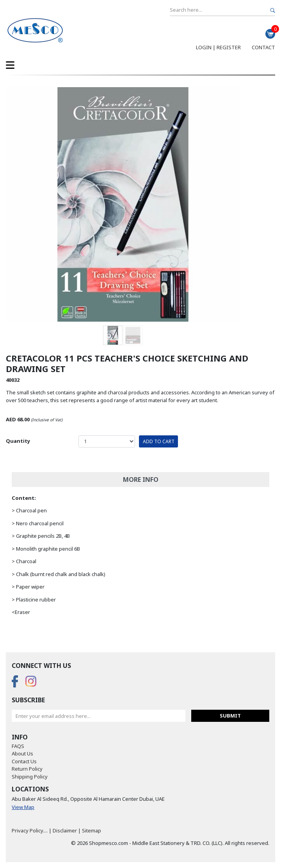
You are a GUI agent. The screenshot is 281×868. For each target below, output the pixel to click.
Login (204, 47)
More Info (141, 480)
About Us (22, 753)
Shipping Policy (30, 777)
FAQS (18, 746)
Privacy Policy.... (30, 830)
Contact (263, 47)
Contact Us (24, 761)
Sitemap (92, 830)
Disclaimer (65, 830)
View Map (23, 807)
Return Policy (27, 769)
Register (229, 47)
